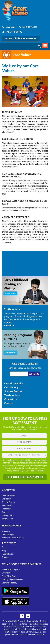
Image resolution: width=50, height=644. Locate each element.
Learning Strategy (9, 583)
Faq (4, 547)
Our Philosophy (14, 383)
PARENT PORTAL (14, 32)
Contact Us (10, 399)
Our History (11, 387)
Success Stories (13, 391)
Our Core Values (9, 496)
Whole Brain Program (11, 569)
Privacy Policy (8, 515)
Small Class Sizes (9, 576)
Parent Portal (8, 554)
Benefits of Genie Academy (13, 538)
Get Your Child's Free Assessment (21, 38)
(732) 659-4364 (30, 27)
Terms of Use (7, 519)
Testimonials (12, 395)
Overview (6, 531)
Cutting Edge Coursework (12, 579)
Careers (9, 403)
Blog (4, 551)
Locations (11, 27)
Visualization (7, 573)
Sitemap (5, 557)
